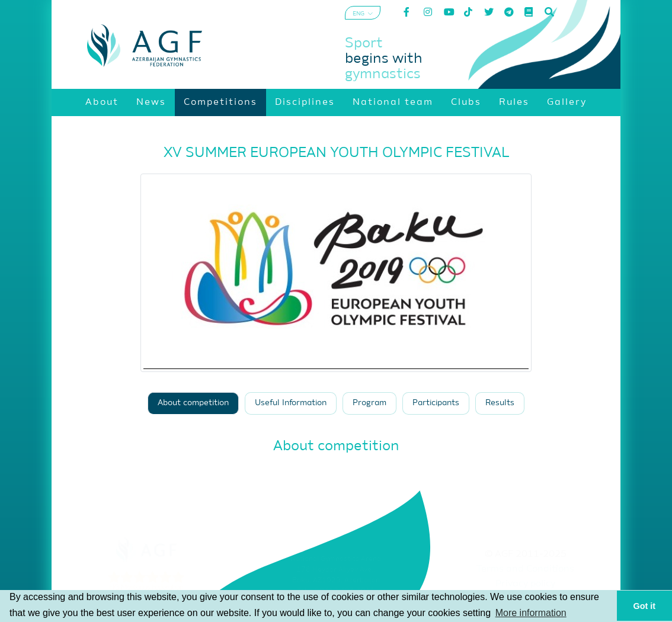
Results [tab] (500, 403)
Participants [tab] (436, 403)
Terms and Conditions (525, 569)
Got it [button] (645, 606)
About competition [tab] (193, 403)
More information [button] (531, 613)
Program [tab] (369, 403)
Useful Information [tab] (291, 403)
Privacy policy (525, 584)
